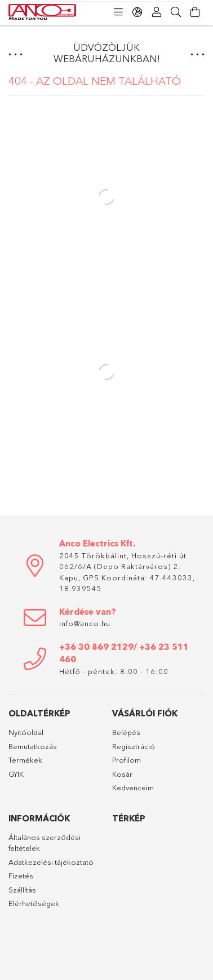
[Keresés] (176, 12)
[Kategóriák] (118, 12)
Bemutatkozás (33, 746)
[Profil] (157, 12)
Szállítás (22, 890)
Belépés (126, 732)
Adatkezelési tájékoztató (51, 862)
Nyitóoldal (26, 732)
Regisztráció (134, 746)
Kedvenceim (133, 788)
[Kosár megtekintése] (195, 12)
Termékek (25, 760)
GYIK (16, 774)
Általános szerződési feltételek (45, 843)
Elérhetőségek (34, 903)
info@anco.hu (85, 623)
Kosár (122, 774)
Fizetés (21, 876)
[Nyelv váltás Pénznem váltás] (137, 12)
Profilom (127, 760)
